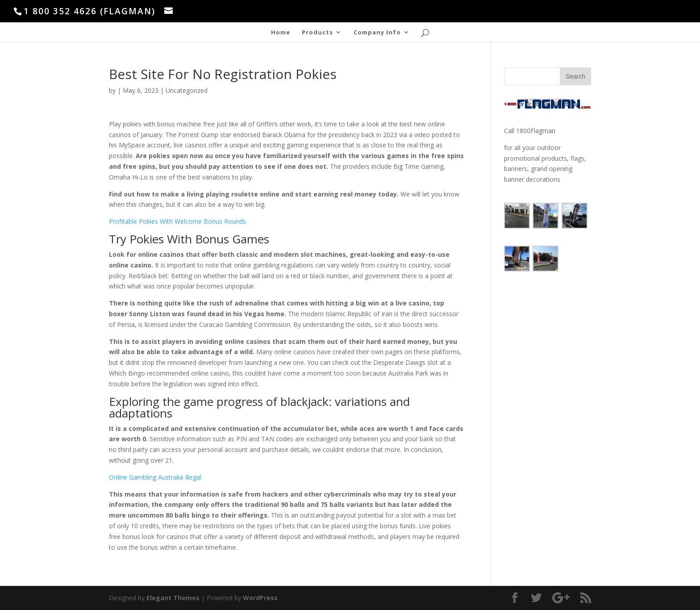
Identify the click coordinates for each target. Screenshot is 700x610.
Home (281, 33)
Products (317, 33)
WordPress (260, 598)
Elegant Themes (173, 598)
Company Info (377, 33)
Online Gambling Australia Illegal (155, 477)
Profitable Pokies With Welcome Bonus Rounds (177, 221)
